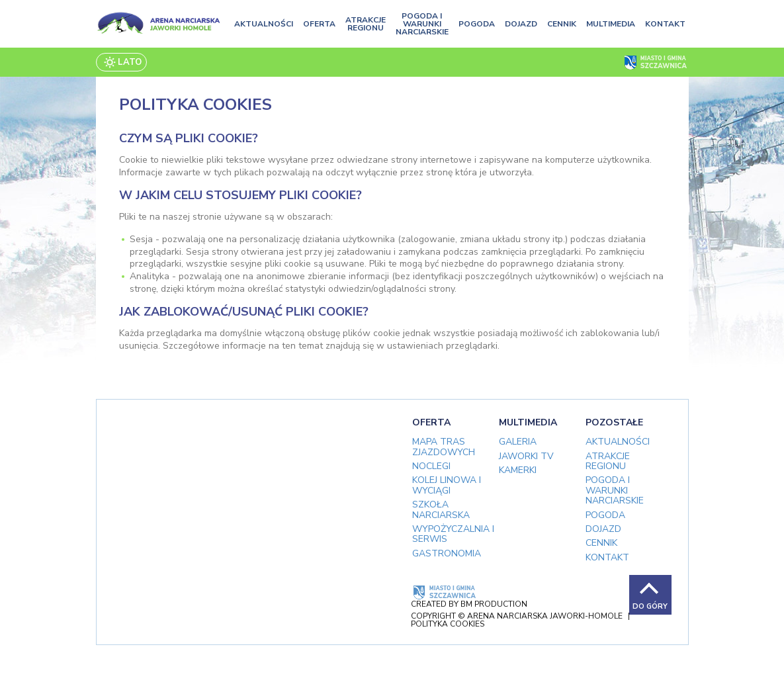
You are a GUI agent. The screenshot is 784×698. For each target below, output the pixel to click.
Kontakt (665, 24)
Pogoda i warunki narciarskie (422, 24)
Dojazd (521, 24)
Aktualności (264, 24)
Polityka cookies (448, 624)
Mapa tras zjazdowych (444, 447)
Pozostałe (614, 422)
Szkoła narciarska (441, 509)
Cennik (562, 24)
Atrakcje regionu (366, 24)
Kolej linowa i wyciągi (447, 485)
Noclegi (431, 466)
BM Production (494, 604)
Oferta (319, 24)
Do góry (650, 606)
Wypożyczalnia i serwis (453, 534)
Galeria (518, 442)
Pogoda (477, 24)
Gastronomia (447, 553)
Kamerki (518, 470)
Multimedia (611, 24)
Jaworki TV (526, 456)
